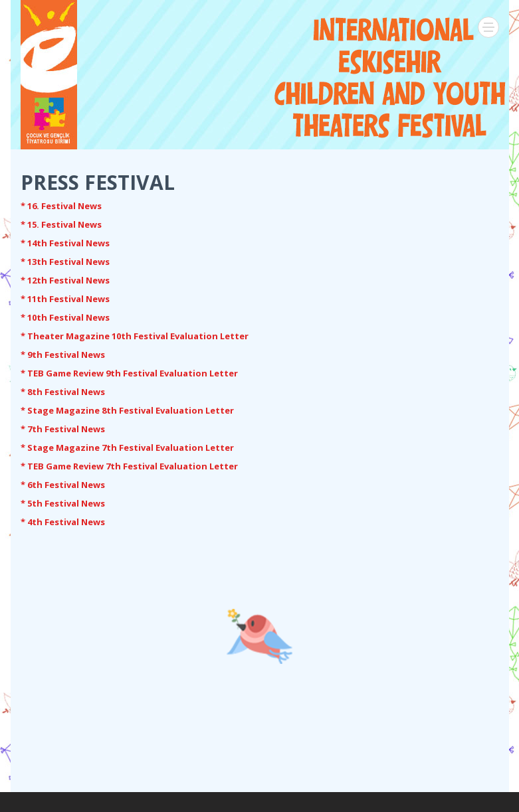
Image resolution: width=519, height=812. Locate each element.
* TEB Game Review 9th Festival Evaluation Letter (129, 373)
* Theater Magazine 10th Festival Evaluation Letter (135, 336)
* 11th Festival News (65, 299)
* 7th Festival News (63, 429)
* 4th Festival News (63, 522)
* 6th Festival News (63, 485)
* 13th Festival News (65, 262)
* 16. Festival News (61, 206)
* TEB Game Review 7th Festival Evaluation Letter (129, 466)
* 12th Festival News (65, 280)
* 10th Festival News (65, 317)
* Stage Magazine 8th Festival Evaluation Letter (127, 410)
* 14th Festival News (65, 243)
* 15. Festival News (61, 224)
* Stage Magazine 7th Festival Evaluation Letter (127, 447)
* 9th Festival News (63, 355)
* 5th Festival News (63, 503)
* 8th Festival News (63, 392)
